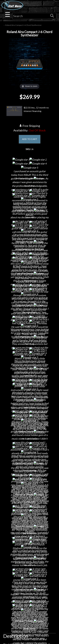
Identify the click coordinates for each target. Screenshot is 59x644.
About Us (30, 465)
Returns (29, 537)
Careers (30, 476)
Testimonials (30, 554)
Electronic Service (30, 509)
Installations (30, 498)
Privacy (29, 543)
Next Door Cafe (30, 481)
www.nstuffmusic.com (32, 605)
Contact (30, 470)
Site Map (29, 559)
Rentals (30, 492)
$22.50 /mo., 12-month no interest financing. (28, 111)
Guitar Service (29, 503)
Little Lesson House (29, 487)
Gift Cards (29, 548)
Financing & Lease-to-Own (29, 526)
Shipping (30, 532)
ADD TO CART (30, 139)
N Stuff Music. (13, 639)
